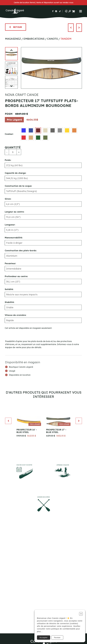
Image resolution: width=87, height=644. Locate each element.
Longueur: (8, 225)
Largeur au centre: (13, 212)
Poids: (6, 160)
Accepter (43, 638)
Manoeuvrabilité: (12, 238)
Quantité (11, 147)
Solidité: (7, 289)
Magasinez (13, 39)
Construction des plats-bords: (19, 251)
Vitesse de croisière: (14, 315)
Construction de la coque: (16, 186)
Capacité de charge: (13, 173)
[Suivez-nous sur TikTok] (60, 11)
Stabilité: (8, 302)
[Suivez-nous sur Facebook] (53, 11)
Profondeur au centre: (14, 276)
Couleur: (7, 134)
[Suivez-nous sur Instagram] (56, 11)
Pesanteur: (8, 263)
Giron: (6, 199)
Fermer (57, 638)
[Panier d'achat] (74, 11)
